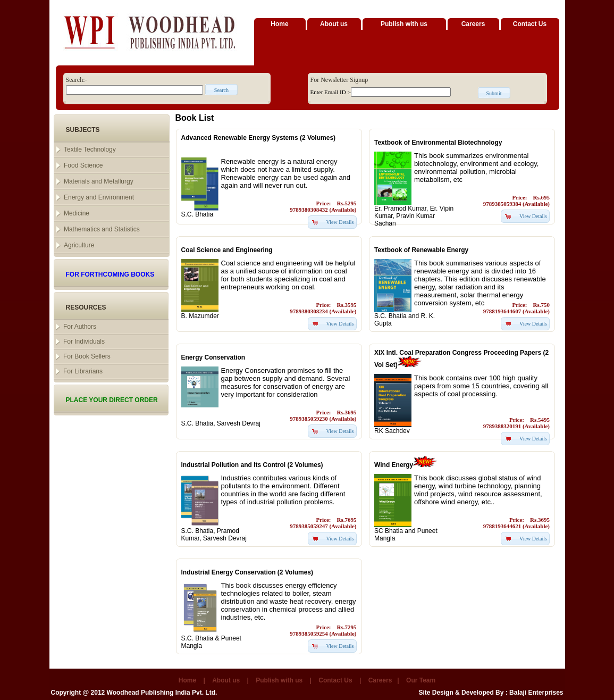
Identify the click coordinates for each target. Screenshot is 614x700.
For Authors (80, 327)
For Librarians (83, 371)
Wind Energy (394, 465)
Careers (473, 24)
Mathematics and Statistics (102, 229)
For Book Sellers (87, 356)
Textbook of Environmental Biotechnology (438, 143)
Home (279, 24)
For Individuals (84, 341)
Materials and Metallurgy (99, 181)
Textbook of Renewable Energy (421, 250)
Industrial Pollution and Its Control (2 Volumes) (252, 465)
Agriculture (79, 245)
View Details (340, 222)
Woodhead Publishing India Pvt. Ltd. (162, 693)
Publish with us (404, 24)
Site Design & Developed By (461, 693)
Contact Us (530, 24)
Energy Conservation (213, 357)
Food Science (83, 165)
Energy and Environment (99, 197)
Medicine (77, 213)
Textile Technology (90, 149)
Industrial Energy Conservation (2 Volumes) (247, 572)
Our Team (421, 680)
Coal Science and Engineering (227, 250)
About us (334, 24)
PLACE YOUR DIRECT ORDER (112, 400)
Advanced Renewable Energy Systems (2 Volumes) (259, 138)
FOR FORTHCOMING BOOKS (110, 274)
